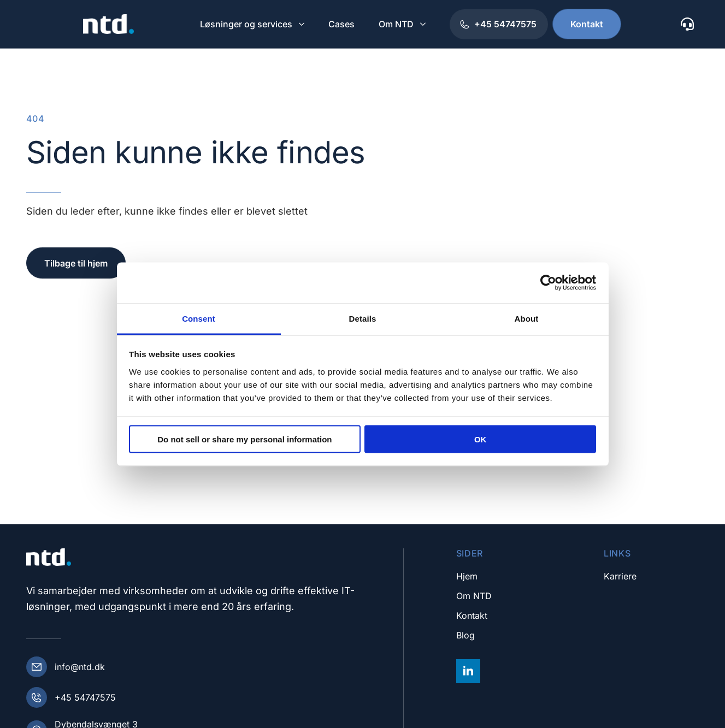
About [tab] (527, 318)
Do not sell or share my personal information (244, 439)
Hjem (467, 576)
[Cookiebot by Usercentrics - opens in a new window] (548, 283)
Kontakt (472, 615)
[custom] (687, 24)
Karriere (620, 576)
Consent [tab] (199, 318)
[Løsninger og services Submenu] (303, 24)
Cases (341, 24)
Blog (465, 635)
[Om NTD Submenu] (424, 24)
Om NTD (396, 24)
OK (481, 439)
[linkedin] (468, 671)
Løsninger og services (246, 24)
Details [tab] (363, 318)
